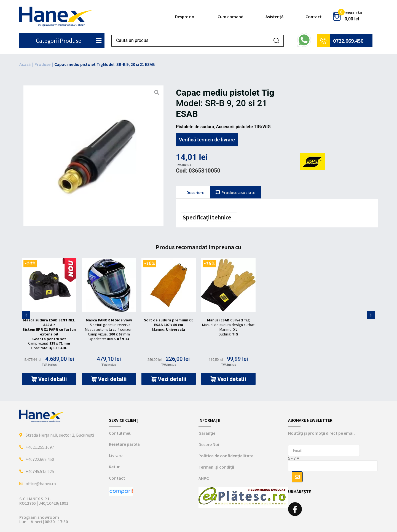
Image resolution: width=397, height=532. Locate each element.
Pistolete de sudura (195, 127)
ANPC (204, 478)
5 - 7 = (294, 458)
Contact (314, 17)
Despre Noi (209, 444)
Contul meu (120, 433)
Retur (114, 467)
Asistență (274, 17)
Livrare (116, 455)
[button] (49, 379)
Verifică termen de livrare (207, 140)
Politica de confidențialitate (226, 456)
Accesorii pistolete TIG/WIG (243, 127)
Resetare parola (124, 444)
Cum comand (230, 17)
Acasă (25, 64)
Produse (42, 64)
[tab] (193, 192)
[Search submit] (276, 41)
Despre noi (185, 17)
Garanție (207, 433)
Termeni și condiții (216, 467)
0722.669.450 (348, 41)
